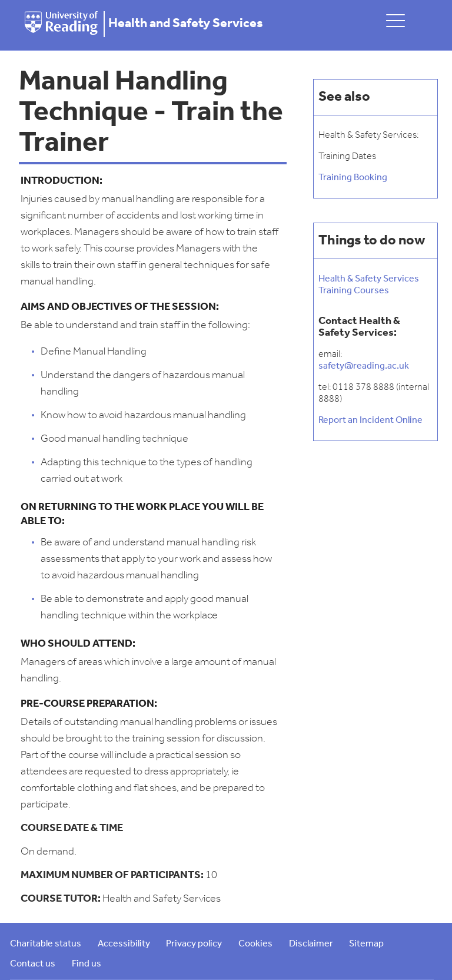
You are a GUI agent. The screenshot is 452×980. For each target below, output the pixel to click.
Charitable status (46, 944)
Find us (87, 964)
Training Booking (353, 178)
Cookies (255, 944)
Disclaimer (311, 944)
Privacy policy (194, 944)
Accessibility (124, 944)
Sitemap (366, 944)
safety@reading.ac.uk (364, 366)
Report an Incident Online (370, 421)
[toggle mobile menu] (395, 20)
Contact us (33, 964)
